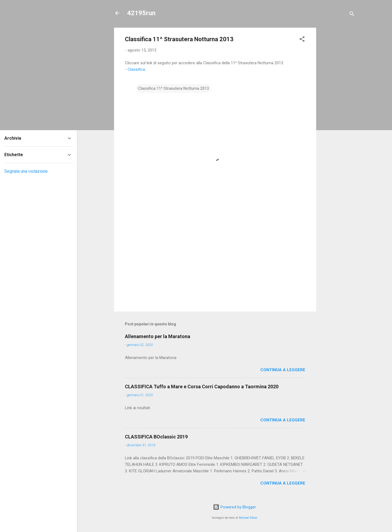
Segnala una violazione (26, 171)
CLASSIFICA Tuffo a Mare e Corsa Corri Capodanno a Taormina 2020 (202, 387)
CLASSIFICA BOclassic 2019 (156, 437)
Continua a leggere (283, 370)
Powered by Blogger (234, 507)
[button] (302, 40)
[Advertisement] (338, 109)
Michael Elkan (248, 518)
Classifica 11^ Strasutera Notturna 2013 (174, 88)
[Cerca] (352, 15)
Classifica (136, 69)
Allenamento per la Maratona (158, 336)
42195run (141, 13)
